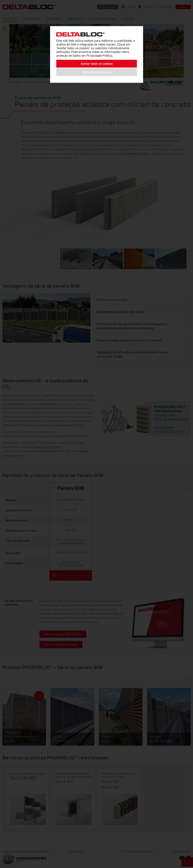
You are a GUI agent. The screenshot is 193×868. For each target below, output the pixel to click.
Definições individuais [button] (97, 72)
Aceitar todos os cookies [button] (97, 64)
